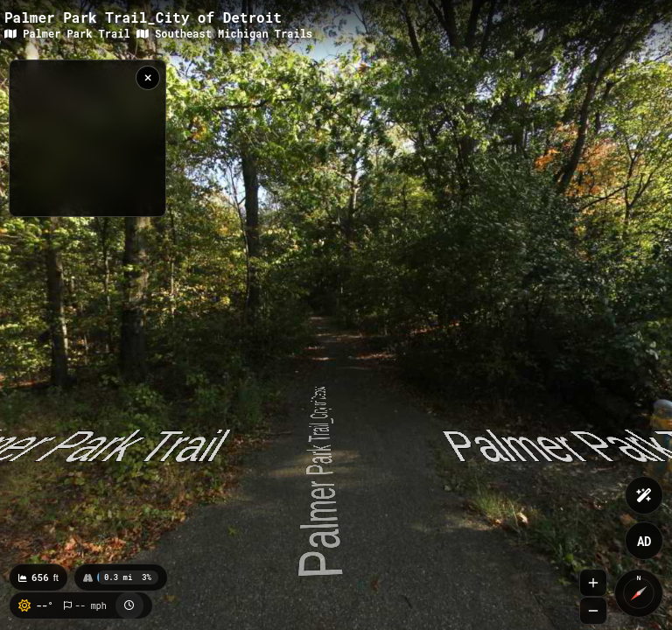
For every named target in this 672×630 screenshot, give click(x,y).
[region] (87, 138)
